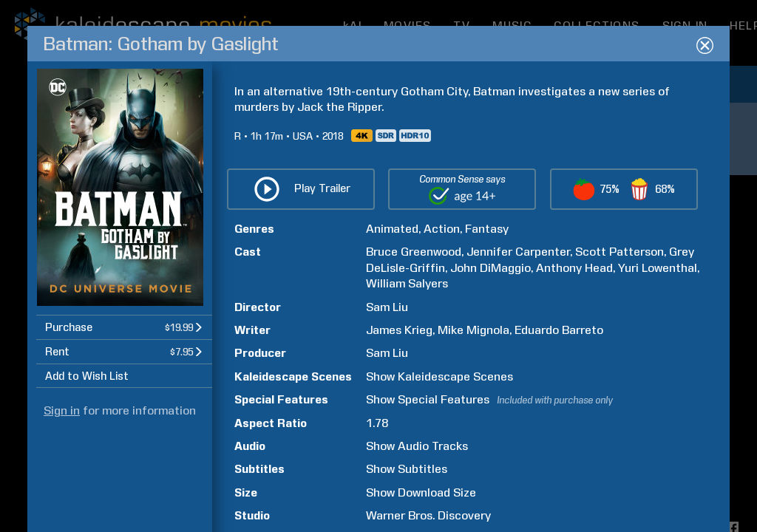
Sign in (62, 410)
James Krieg (399, 330)
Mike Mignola (473, 330)
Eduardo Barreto (559, 330)
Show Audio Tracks (417, 446)
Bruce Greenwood (414, 252)
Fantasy (487, 229)
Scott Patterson (619, 252)
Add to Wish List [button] (87, 376)
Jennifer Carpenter (518, 252)
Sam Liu (387, 307)
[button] (124, 327)
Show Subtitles (407, 469)
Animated (392, 229)
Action (442, 229)
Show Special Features (428, 399)
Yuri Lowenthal (658, 268)
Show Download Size (421, 492)
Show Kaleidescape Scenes (439, 376)
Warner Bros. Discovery (428, 515)
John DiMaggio (490, 268)
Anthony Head (574, 268)
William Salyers (407, 283)
